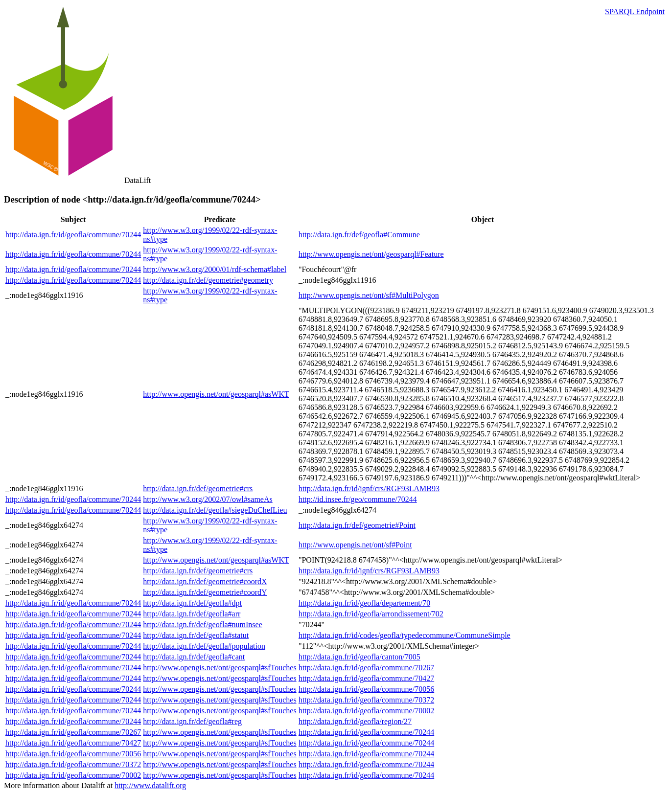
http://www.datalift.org (150, 785)
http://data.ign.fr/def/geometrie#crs (198, 488)
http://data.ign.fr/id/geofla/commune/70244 (73, 235)
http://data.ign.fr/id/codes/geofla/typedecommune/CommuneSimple (405, 635)
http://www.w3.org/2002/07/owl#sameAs (208, 499)
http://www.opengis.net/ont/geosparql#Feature (371, 254)
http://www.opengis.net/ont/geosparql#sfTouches (220, 668)
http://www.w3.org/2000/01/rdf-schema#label (215, 269)
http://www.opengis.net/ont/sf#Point (355, 545)
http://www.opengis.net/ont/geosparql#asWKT (216, 394)
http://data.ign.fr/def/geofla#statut (196, 635)
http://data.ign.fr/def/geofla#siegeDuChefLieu (215, 510)
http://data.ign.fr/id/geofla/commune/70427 (366, 678)
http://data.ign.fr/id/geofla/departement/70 (364, 603)
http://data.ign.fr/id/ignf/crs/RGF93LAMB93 (369, 488)
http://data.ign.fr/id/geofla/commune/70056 (366, 689)
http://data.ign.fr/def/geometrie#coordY (205, 592)
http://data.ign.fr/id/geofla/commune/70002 (366, 711)
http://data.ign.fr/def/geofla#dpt (192, 603)
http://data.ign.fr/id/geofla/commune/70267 (366, 668)
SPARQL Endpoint (635, 11)
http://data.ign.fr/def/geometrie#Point (357, 525)
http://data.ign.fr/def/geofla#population (204, 646)
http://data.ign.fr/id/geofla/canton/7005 (359, 657)
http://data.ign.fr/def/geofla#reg (192, 721)
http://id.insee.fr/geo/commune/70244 (358, 499)
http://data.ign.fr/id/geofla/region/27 (355, 721)
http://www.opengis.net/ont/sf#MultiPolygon (369, 295)
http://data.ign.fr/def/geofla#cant (194, 657)
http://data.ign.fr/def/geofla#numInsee (202, 624)
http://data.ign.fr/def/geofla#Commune (359, 235)
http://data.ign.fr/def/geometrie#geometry (208, 280)
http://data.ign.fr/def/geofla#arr (192, 614)
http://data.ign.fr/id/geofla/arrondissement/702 (371, 614)
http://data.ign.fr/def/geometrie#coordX (205, 581)
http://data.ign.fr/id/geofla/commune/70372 (366, 700)
